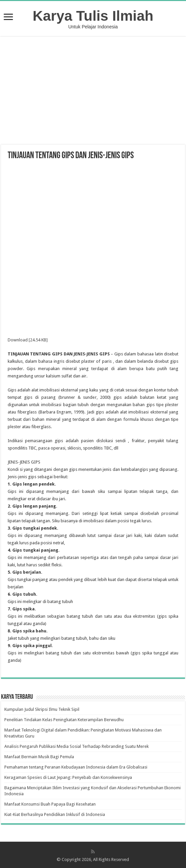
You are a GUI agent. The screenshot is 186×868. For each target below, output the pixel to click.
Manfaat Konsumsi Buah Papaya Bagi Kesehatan (50, 804)
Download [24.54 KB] (28, 340)
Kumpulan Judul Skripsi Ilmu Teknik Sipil (42, 709)
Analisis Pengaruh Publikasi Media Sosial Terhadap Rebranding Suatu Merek (76, 746)
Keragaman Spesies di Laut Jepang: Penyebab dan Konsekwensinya (68, 777)
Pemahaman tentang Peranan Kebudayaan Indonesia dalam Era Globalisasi (76, 767)
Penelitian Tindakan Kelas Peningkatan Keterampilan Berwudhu (64, 720)
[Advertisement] (93, 91)
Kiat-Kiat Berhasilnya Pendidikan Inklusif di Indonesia (55, 814)
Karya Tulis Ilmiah (93, 16)
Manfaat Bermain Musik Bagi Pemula (39, 757)
